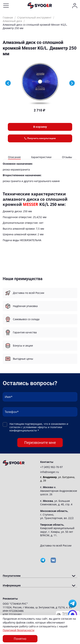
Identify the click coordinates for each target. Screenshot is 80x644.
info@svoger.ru (50, 472)
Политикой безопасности (19, 630)
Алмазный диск (12, 21)
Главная (8, 17)
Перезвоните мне (40, 442)
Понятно (20, 639)
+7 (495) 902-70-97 (51, 467)
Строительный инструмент (34, 17)
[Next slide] (72, 83)
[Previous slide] (8, 83)
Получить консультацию (40, 138)
